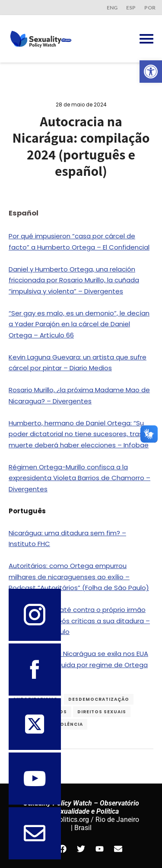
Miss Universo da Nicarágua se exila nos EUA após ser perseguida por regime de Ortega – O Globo (78, 665)
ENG (112, 8)
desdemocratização (99, 699)
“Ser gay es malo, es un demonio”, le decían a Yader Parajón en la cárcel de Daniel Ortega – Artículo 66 (79, 324)
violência (69, 724)
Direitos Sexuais (102, 712)
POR (150, 8)
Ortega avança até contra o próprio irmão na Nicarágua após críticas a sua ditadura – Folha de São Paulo (79, 621)
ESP (131, 8)
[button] (151, 72)
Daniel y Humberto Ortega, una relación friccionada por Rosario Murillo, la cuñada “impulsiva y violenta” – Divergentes (74, 280)
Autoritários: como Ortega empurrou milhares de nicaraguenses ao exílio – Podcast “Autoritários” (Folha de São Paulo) (79, 577)
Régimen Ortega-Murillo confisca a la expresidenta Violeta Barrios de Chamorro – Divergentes (79, 478)
